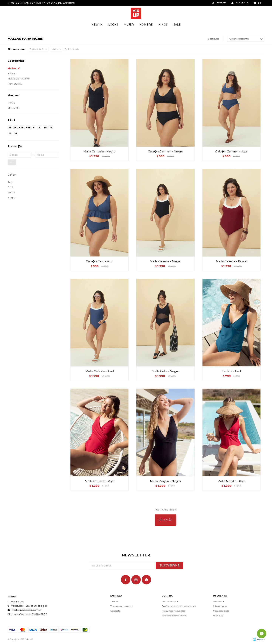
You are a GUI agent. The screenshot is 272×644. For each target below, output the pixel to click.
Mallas (55, 49)
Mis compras (220, 606)
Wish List (218, 616)
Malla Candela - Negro (99, 151)
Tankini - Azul (231, 371)
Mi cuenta (218, 601)
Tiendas (114, 601)
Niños (163, 25)
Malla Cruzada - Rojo (100, 481)
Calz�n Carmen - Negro (165, 151)
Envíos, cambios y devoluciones (179, 606)
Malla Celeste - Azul (100, 371)
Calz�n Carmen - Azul (231, 151)
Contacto (115, 611)
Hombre (146, 25)
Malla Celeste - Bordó (231, 261)
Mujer (129, 25)
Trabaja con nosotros (122, 606)
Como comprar (170, 601)
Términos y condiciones (174, 616)
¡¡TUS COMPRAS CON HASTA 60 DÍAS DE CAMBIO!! (41, 3)
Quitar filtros (72, 49)
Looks (113, 25)
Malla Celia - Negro (165, 371)
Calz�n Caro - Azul (100, 261)
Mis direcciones (221, 611)
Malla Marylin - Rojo (231, 481)
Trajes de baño (37, 49)
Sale (177, 25)
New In (97, 25)
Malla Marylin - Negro (165, 481)
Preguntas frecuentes (173, 611)
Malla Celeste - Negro (165, 261)
